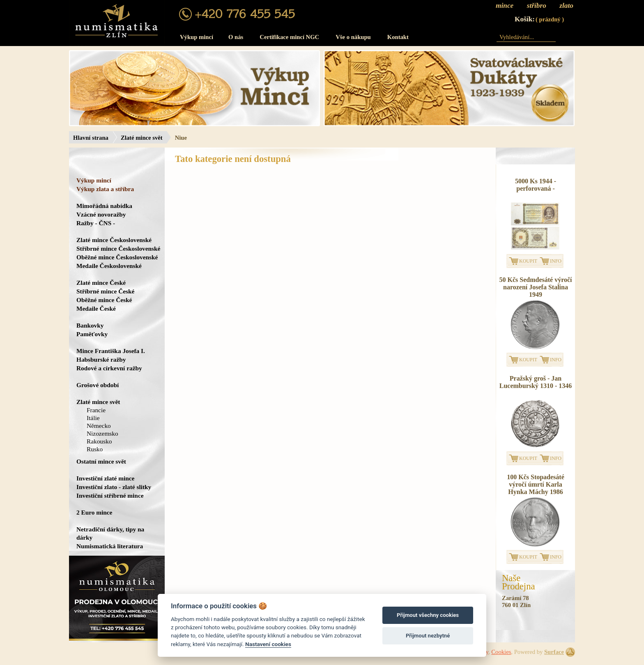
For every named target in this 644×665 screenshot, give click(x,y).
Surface (554, 652)
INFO (556, 261)
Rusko (95, 449)
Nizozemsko (102, 433)
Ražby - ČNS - (96, 223)
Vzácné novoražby (101, 214)
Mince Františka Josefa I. (111, 351)
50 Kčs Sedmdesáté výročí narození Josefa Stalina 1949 (535, 287)
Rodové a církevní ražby (109, 368)
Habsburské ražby (101, 359)
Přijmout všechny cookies (428, 615)
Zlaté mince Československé (114, 240)
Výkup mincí (197, 37)
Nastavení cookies (268, 644)
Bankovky (90, 325)
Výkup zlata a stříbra (105, 189)
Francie (96, 410)
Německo (99, 426)
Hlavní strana (91, 138)
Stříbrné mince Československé (118, 248)
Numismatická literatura (110, 546)
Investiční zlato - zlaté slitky (114, 487)
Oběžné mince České (104, 300)
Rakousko (99, 441)
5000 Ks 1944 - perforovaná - (536, 185)
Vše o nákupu (353, 37)
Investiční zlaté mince (105, 478)
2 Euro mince (94, 512)
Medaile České (96, 308)
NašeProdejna (519, 582)
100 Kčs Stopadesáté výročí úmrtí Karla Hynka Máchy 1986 (536, 484)
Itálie (93, 418)
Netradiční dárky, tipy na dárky (110, 533)
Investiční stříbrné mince (110, 495)
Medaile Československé (109, 266)
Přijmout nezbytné (428, 636)
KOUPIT (528, 261)
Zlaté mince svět (142, 138)
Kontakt (398, 37)
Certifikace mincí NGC (289, 37)
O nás (236, 37)
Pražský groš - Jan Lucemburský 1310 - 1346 (536, 382)
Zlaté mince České (101, 283)
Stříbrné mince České (105, 291)
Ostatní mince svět (101, 461)
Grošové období (98, 385)
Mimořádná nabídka (104, 206)
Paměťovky (92, 334)
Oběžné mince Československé (117, 257)
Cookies (501, 652)
